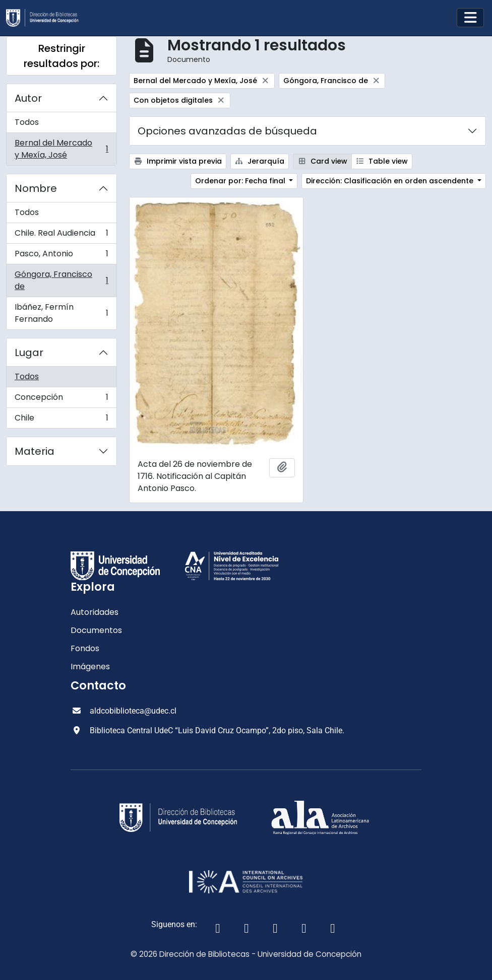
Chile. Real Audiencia (61, 235)
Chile (61, 420)
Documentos (96, 630)
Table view (382, 161)
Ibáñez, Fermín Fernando (61, 313)
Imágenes (90, 667)
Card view (322, 161)
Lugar (29, 353)
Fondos (85, 648)
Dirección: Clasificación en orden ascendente (391, 181)
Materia (35, 451)
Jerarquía (260, 161)
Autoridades (95, 612)
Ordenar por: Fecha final (241, 181)
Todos (27, 122)
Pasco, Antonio (61, 256)
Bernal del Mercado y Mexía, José (61, 149)
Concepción (61, 400)
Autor (28, 98)
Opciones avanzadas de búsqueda (227, 131)
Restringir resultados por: (61, 56)
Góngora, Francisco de (61, 280)
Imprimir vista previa (178, 161)
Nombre (36, 188)
